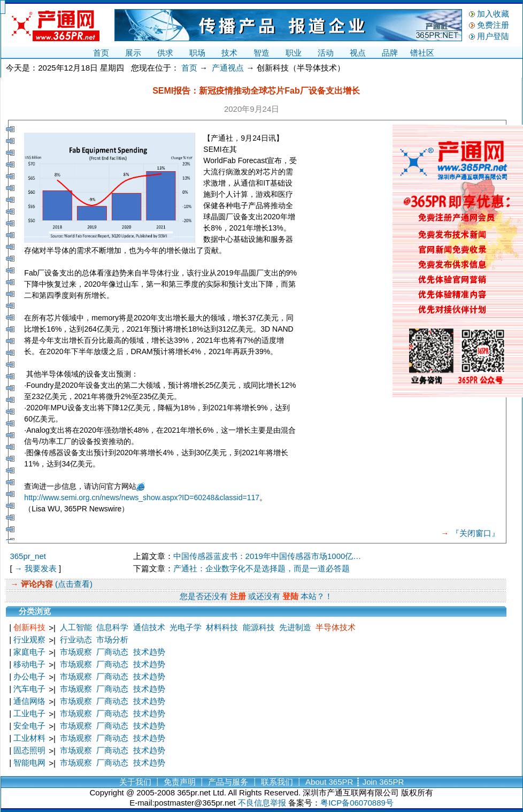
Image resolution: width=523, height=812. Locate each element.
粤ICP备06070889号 (357, 803)
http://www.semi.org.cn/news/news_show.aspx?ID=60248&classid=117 (142, 497)
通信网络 (29, 701)
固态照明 (29, 750)
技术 (229, 53)
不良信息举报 (262, 803)
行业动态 (76, 639)
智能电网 (29, 763)
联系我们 (277, 782)
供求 (165, 53)
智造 (261, 53)
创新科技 (29, 627)
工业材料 (29, 738)
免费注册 (493, 25)
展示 (133, 53)
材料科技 (222, 627)
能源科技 (259, 627)
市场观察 (76, 652)
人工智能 (76, 627)
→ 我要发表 (36, 568)
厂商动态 (112, 652)
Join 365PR (383, 782)
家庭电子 (29, 652)
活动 (326, 53)
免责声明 (180, 782)
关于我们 (135, 782)
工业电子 (29, 713)
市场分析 (112, 639)
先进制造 (295, 627)
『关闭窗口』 (475, 533)
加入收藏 (493, 14)
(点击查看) (73, 584)
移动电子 (29, 664)
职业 (294, 53)
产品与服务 (228, 782)
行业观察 (29, 639)
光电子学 (186, 627)
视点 (358, 53)
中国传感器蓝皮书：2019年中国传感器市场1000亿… (267, 556)
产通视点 (228, 68)
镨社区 (422, 53)
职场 (197, 53)
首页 (101, 53)
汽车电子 (29, 689)
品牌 (390, 53)
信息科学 (112, 627)
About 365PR (329, 782)
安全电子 (29, 726)
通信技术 (149, 627)
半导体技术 (336, 627)
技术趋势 (149, 652)
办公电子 (29, 676)
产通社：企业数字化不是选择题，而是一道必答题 (261, 568)
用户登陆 (493, 36)
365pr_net (28, 556)
